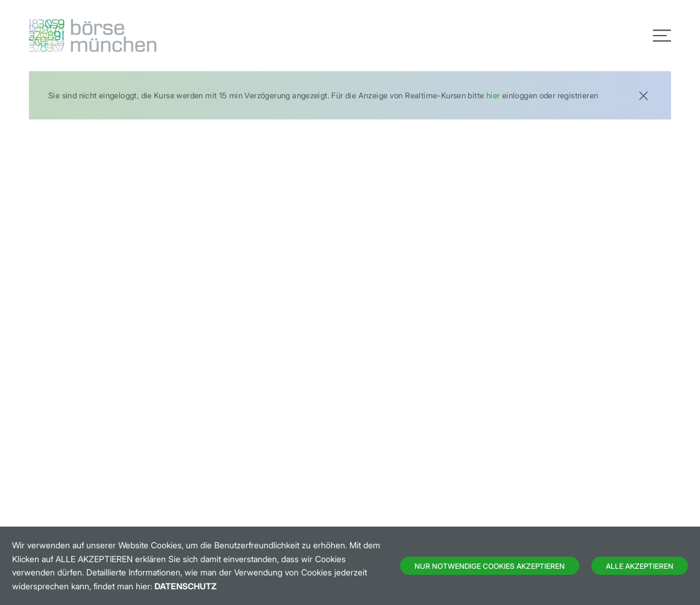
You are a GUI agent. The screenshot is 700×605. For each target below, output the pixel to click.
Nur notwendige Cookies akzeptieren (490, 566)
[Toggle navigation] (662, 36)
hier (493, 95)
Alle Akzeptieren (640, 566)
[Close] (643, 94)
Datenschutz (186, 586)
